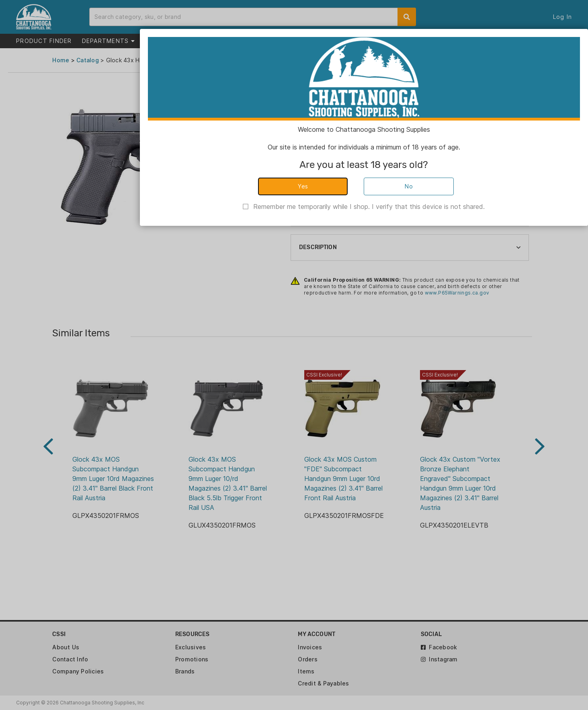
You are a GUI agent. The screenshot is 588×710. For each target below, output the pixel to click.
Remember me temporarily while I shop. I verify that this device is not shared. (369, 207)
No (409, 186)
